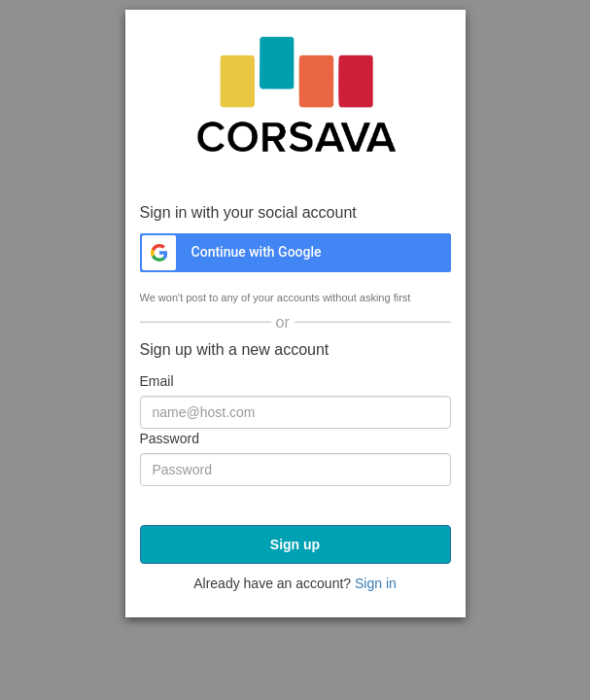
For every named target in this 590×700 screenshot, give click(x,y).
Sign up (295, 544)
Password (170, 438)
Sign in (376, 583)
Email (157, 381)
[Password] (295, 470)
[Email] (295, 412)
